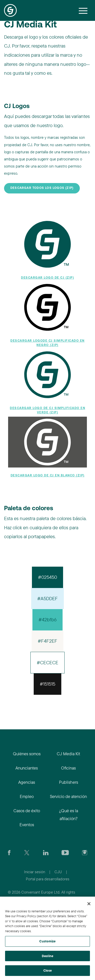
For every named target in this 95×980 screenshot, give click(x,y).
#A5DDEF (48, 598)
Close (48, 970)
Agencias (27, 782)
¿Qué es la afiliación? (69, 815)
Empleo (27, 796)
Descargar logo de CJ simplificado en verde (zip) (48, 410)
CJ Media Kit (68, 754)
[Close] (89, 904)
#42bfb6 (48, 620)
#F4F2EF (48, 641)
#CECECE (48, 662)
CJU (58, 872)
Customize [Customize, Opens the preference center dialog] (47, 941)
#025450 (48, 577)
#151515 (48, 684)
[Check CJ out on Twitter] (27, 852)
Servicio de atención (68, 796)
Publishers (69, 782)
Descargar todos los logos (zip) (42, 188)
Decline (48, 956)
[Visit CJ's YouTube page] (65, 852)
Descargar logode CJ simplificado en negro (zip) (48, 343)
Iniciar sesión (35, 872)
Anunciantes (27, 768)
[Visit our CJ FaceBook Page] (9, 852)
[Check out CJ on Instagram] (85, 852)
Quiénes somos (27, 754)
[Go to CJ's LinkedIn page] (46, 852)
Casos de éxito (27, 811)
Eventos (27, 825)
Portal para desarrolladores (48, 879)
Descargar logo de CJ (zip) (48, 278)
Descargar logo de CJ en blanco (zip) (48, 476)
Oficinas (68, 768)
